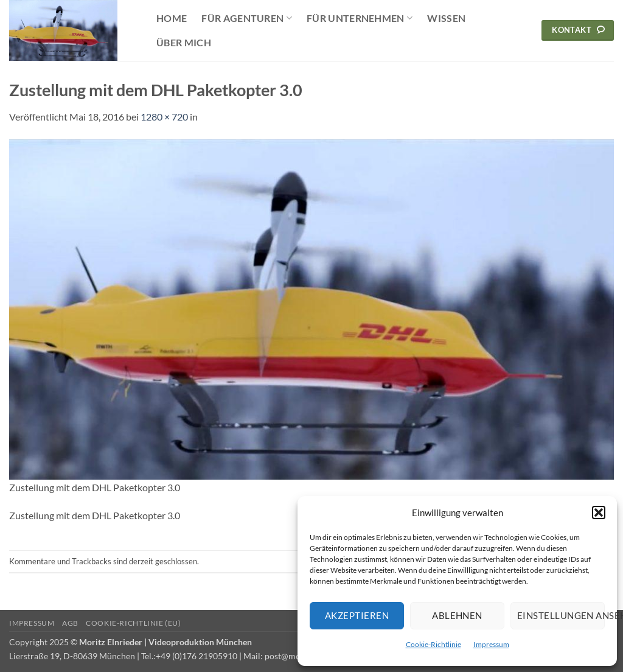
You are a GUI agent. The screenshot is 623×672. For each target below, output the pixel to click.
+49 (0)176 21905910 (197, 656)
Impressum (491, 644)
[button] (599, 513)
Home (172, 18)
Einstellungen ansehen (561, 615)
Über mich (184, 42)
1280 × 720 (164, 117)
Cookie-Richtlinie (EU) (133, 623)
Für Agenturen (247, 18)
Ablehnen (457, 615)
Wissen (446, 18)
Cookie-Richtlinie (433, 644)
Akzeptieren (357, 615)
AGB (70, 623)
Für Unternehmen (360, 18)
